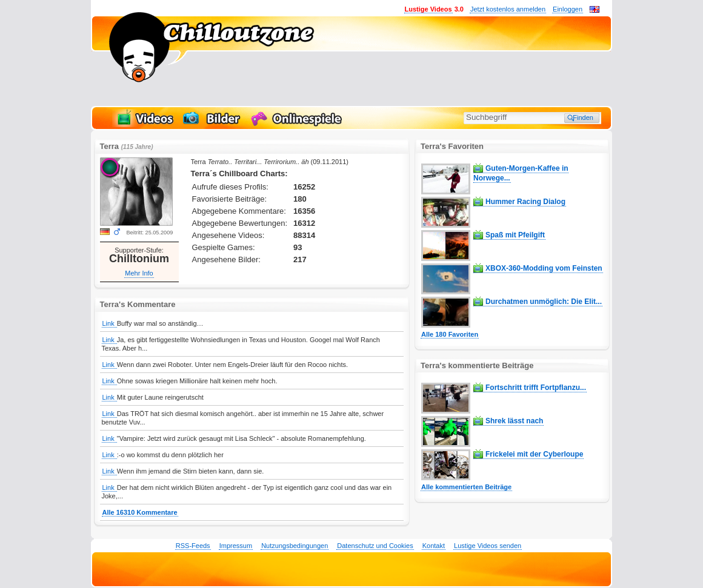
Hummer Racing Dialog (525, 202)
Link (109, 323)
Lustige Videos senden (488, 546)
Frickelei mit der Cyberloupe (534, 454)
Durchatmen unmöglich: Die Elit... (544, 302)
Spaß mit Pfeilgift (515, 235)
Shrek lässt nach (514, 421)
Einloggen (568, 9)
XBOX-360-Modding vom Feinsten (544, 268)
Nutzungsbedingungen (295, 546)
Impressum (236, 546)
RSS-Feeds (193, 546)
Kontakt (434, 546)
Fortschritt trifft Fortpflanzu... (536, 388)
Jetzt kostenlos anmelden (508, 9)
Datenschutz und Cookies (375, 546)
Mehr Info (139, 273)
